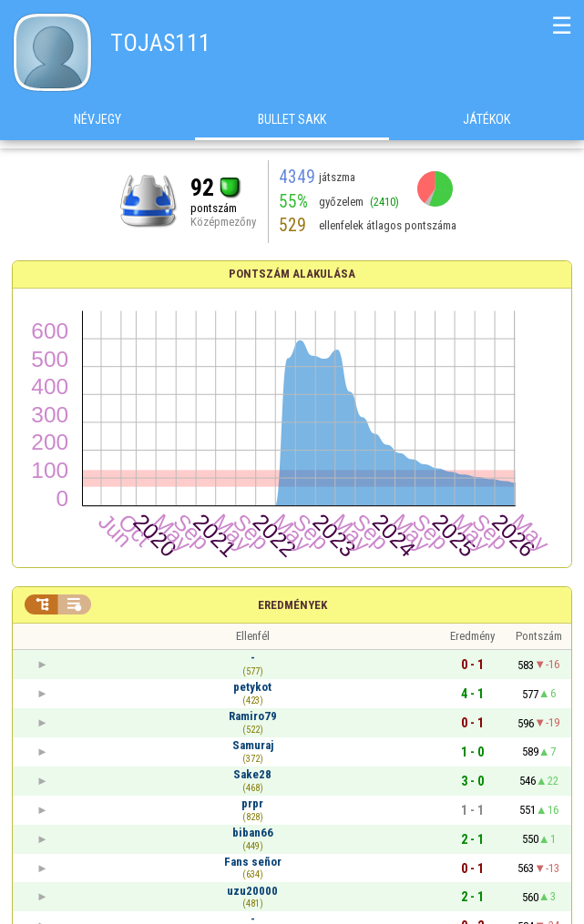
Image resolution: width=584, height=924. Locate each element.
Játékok (487, 127)
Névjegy (97, 127)
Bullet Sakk (292, 127)
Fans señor (253, 862)
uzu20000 (252, 891)
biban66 (253, 833)
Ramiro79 (253, 716)
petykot (252, 687)
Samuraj (253, 745)
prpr (252, 803)
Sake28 (252, 774)
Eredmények (292, 605)
